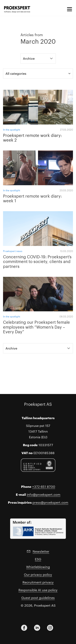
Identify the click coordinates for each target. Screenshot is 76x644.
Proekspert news (13, 251)
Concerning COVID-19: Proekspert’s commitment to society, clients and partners (37, 261)
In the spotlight (12, 129)
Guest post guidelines (38, 598)
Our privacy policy (38, 574)
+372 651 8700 (44, 487)
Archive (29, 58)
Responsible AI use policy (38, 590)
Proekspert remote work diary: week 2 (32, 137)
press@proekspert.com (50, 502)
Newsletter (41, 551)
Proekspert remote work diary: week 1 (32, 198)
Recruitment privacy (38, 582)
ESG (38, 559)
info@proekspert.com (44, 494)
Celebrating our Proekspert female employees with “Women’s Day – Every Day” (36, 327)
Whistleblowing (38, 567)
